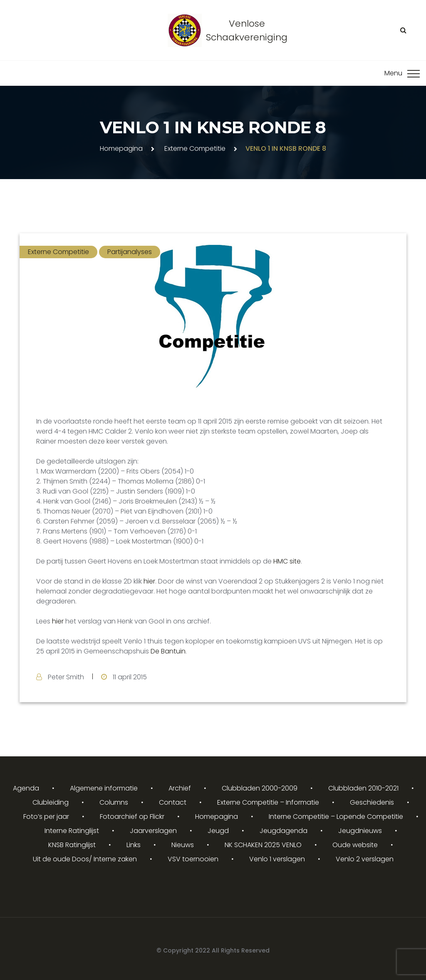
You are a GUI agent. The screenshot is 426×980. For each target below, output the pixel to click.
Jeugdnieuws (360, 831)
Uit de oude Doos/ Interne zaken (85, 859)
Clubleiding (51, 802)
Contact (173, 802)
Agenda (26, 788)
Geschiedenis (372, 802)
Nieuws (183, 845)
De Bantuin (167, 651)
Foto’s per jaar (46, 817)
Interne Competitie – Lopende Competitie (336, 817)
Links (134, 845)
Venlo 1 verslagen (277, 859)
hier (149, 581)
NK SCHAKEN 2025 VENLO (263, 845)
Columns (114, 802)
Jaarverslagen (153, 831)
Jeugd (218, 831)
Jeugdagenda (284, 831)
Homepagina (121, 148)
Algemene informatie (104, 788)
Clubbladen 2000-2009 (260, 788)
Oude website (355, 845)
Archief (180, 788)
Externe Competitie (195, 148)
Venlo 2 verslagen (365, 859)
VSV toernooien (193, 859)
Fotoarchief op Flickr (132, 817)
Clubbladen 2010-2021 (363, 788)
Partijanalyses (130, 252)
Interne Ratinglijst (72, 831)
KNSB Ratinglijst (72, 845)
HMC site (287, 561)
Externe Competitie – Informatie (268, 802)
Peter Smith (66, 677)
